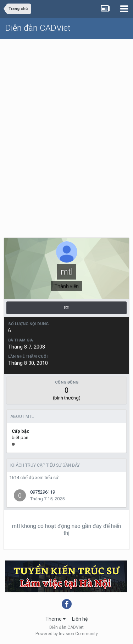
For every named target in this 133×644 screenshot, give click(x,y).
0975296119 (43, 492)
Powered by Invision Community (67, 634)
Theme (56, 619)
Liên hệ (80, 619)
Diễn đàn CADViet (38, 28)
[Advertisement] (66, 109)
